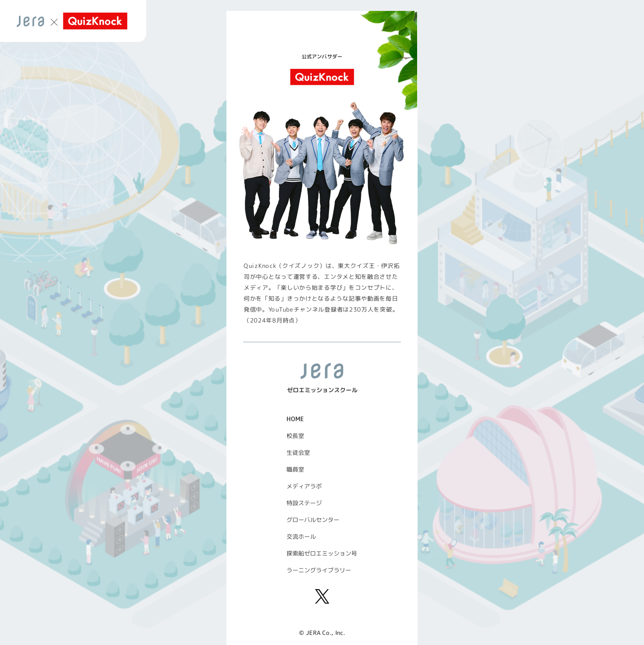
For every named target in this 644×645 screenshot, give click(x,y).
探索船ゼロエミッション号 (321, 553)
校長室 (295, 436)
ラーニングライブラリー (318, 570)
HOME (295, 419)
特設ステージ (304, 503)
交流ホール (301, 536)
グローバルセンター (313, 520)
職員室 (295, 469)
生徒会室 (298, 452)
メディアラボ (304, 486)
